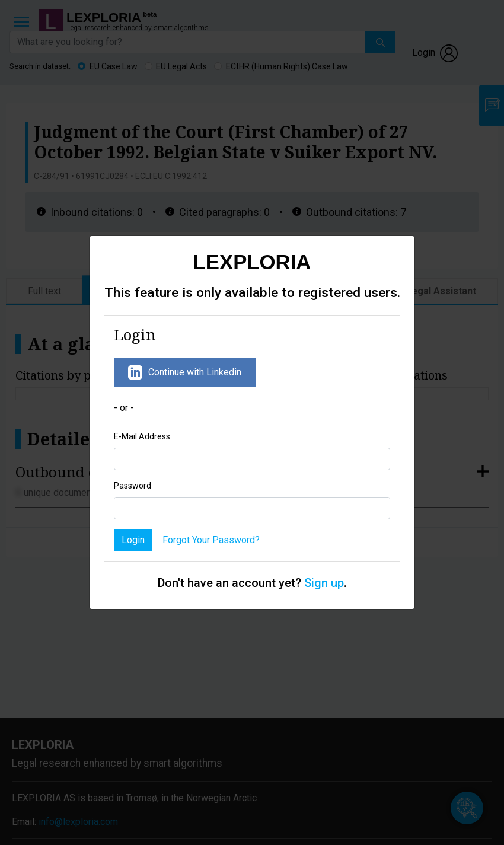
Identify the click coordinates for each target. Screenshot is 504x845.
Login (133, 540)
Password (133, 486)
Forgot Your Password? (211, 540)
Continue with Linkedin (185, 372)
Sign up (324, 583)
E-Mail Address (142, 436)
